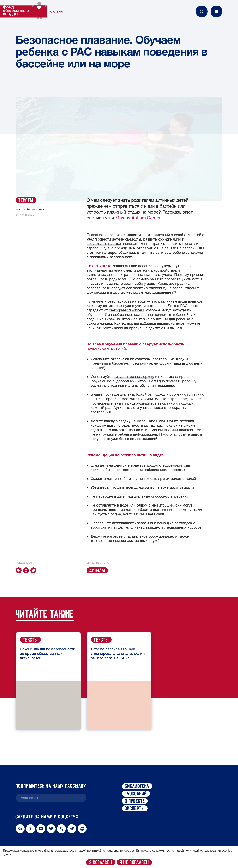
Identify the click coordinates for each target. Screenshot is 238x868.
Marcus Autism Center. (138, 218)
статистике (102, 266)
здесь (7, 854)
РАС (90, 239)
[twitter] (34, 570)
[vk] (19, 570)
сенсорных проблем (126, 310)
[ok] (27, 570)
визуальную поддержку (134, 377)
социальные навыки (104, 244)
